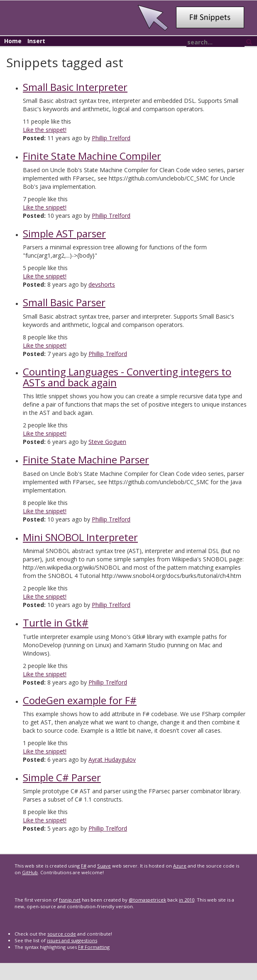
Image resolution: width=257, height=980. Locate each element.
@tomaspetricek (147, 900)
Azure (180, 866)
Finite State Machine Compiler (92, 156)
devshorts (102, 284)
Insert (36, 41)
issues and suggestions (72, 940)
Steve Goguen (107, 442)
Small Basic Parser (64, 302)
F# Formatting (94, 947)
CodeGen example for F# (80, 700)
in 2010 (187, 900)
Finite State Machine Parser (86, 460)
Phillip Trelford (111, 138)
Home (13, 41)
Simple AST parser (64, 233)
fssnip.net (70, 900)
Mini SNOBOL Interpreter (80, 537)
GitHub (30, 872)
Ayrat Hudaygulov (112, 759)
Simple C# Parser (62, 777)
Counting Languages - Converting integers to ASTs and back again (127, 377)
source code (62, 934)
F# (84, 866)
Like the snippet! (45, 130)
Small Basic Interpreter (75, 87)
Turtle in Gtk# (56, 623)
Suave (104, 866)
